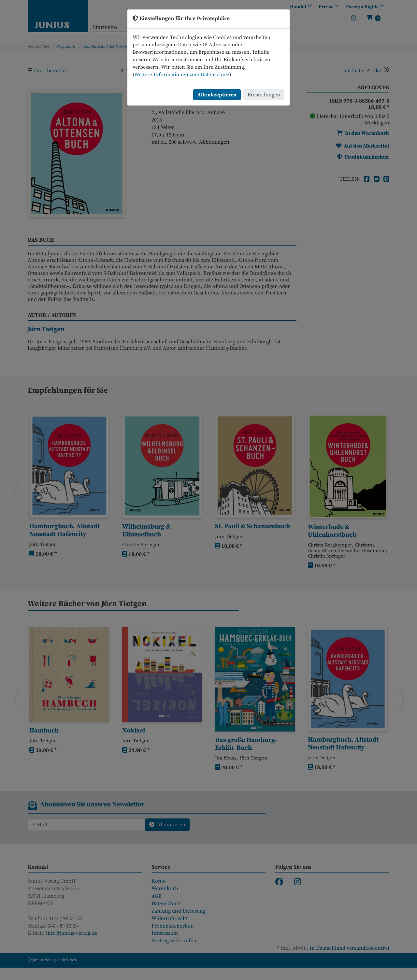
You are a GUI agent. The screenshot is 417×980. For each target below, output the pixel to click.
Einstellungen (264, 95)
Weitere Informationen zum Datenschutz (182, 75)
